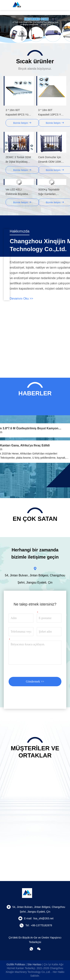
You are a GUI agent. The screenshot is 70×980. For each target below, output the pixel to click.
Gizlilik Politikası (16, 964)
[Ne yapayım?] (31, 949)
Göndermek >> (35, 681)
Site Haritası (34, 964)
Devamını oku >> (21, 299)
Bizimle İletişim (22, 123)
